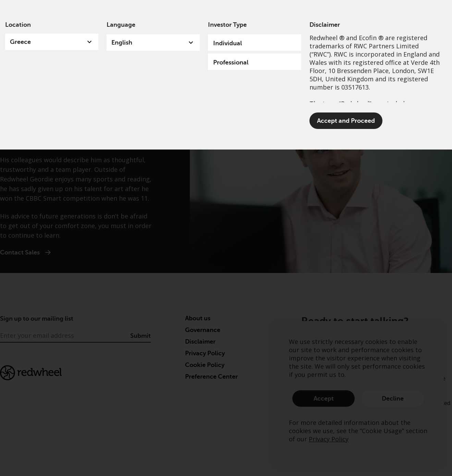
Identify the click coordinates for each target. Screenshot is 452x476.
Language (121, 25)
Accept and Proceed (346, 121)
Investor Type (227, 25)
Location (18, 25)
